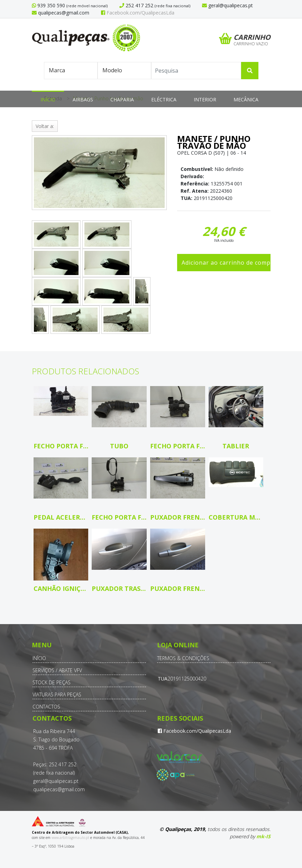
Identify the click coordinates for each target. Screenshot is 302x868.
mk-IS (263, 836)
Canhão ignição (61, 588)
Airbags (83, 99)
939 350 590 (51, 5)
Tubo (119, 446)
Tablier (236, 446)
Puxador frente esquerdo (178, 517)
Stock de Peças (52, 682)
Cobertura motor (236, 517)
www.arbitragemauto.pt (70, 838)
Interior (205, 99)
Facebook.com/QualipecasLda (138, 13)
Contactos (46, 707)
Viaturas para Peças (57, 695)
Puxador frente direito (178, 588)
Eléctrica (164, 99)
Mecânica (246, 99)
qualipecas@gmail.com (59, 789)
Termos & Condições (183, 658)
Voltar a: (45, 126)
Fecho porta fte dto (61, 446)
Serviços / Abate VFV (57, 670)
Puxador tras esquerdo (119, 588)
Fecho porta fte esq (119, 517)
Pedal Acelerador (61, 517)
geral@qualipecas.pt (56, 781)
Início (48, 99)
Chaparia (122, 99)
